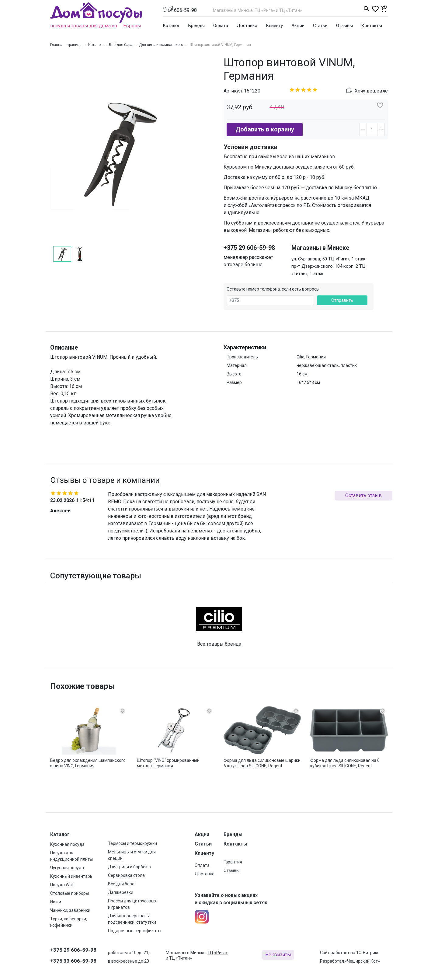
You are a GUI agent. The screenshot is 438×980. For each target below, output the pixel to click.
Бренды (196, 26)
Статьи (320, 26)
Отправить (342, 300)
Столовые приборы (70, 893)
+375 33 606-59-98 (73, 961)
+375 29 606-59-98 (249, 248)
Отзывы (344, 26)
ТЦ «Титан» (181, 958)
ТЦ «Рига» (218, 953)
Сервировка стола (126, 875)
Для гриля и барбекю (129, 867)
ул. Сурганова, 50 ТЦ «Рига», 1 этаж (328, 259)
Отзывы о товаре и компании (105, 480)
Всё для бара (121, 45)
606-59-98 (185, 10)
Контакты (372, 26)
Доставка (247, 26)
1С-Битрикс (368, 953)
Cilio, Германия (311, 357)
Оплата (221, 26)
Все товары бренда (219, 644)
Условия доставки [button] (250, 147)
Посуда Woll (62, 885)
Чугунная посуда (67, 868)
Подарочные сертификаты (135, 931)
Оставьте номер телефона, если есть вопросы (273, 289)
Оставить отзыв (363, 495)
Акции (298, 26)
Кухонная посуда (67, 844)
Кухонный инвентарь (71, 876)
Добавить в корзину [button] (265, 129)
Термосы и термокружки (132, 843)
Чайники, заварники (70, 910)
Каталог (171, 26)
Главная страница (66, 45)
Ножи (56, 902)
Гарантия (233, 862)
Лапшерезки (121, 892)
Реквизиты (278, 955)
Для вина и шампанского (161, 45)
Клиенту (274, 26)
